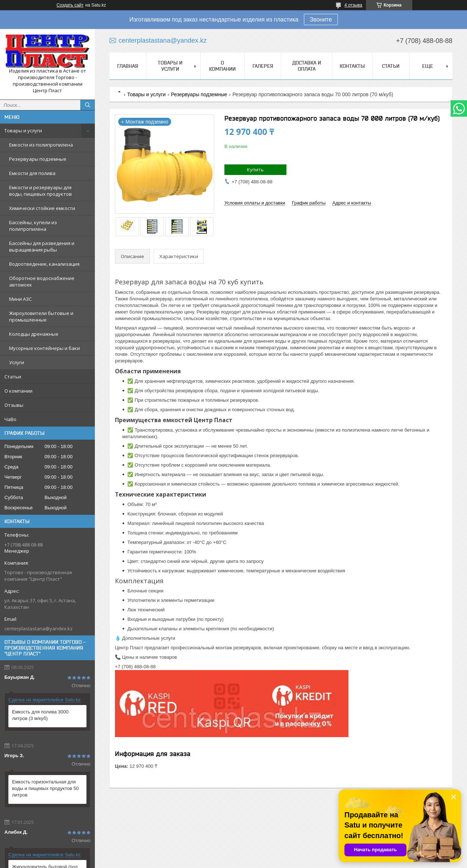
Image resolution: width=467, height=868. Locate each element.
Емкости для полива (32, 173)
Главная (128, 66)
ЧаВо (10, 419)
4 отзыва (353, 5)
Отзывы (14, 405)
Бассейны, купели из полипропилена (33, 226)
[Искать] (88, 105)
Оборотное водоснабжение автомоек (42, 281)
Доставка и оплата (307, 66)
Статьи (13, 377)
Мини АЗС (20, 299)
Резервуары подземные (38, 159)
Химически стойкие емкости (42, 208)
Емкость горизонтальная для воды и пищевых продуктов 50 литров (45, 788)
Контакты (352, 66)
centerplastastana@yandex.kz (38, 628)
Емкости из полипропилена (41, 145)
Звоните (321, 20)
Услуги (17, 362)
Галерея (263, 66)
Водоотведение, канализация (44, 264)
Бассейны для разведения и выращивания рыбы (42, 246)
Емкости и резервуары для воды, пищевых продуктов (40, 191)
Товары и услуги (23, 131)
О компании (18, 391)
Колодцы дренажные (34, 334)
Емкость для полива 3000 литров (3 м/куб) (40, 715)
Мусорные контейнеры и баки (45, 348)
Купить (255, 170)
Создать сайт (70, 5)
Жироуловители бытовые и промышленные (41, 316)
